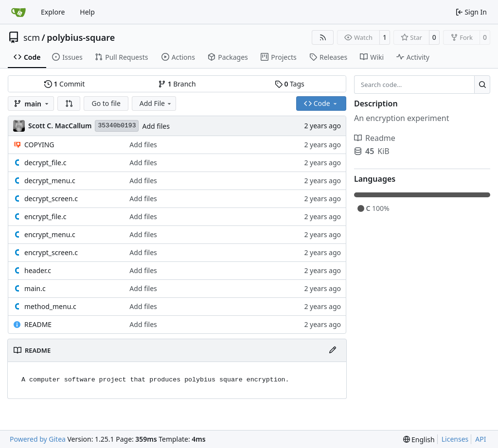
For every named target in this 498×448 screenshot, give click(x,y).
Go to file (106, 103)
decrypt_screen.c (51, 198)
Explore (53, 12)
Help (87, 12)
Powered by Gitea (38, 439)
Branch (177, 84)
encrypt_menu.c (50, 234)
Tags (290, 84)
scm (32, 37)
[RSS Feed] (323, 37)
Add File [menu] (156, 103)
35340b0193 (117, 126)
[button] (69, 103)
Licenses (455, 439)
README (38, 324)
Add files (156, 126)
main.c (35, 288)
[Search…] (482, 85)
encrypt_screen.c (51, 252)
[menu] (419, 439)
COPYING (39, 145)
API (480, 439)
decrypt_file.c (45, 163)
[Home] (18, 12)
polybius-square (81, 37)
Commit (64, 84)
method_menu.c (50, 306)
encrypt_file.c (45, 216)
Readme (375, 138)
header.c (38, 270)
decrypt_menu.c (50, 181)
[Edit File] (333, 350)
